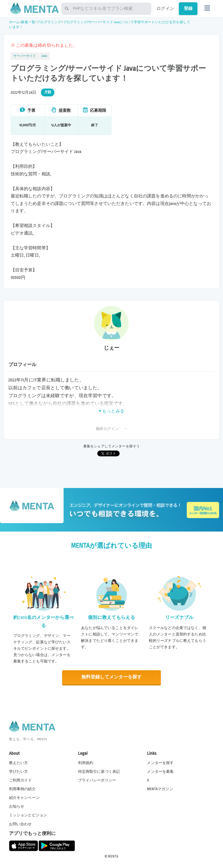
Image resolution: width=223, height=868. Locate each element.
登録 (188, 8)
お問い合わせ (20, 824)
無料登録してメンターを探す (111, 677)
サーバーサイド (25, 56)
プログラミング (49, 22)
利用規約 (86, 763)
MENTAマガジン (160, 789)
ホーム (14, 22)
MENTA (113, 856)
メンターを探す (160, 763)
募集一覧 (28, 22)
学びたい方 (19, 771)
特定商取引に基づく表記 (99, 771)
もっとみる (111, 411)
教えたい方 (19, 763)
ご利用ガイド (20, 780)
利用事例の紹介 (22, 789)
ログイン (165, 8)
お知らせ (17, 806)
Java (45, 56)
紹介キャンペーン (24, 797)
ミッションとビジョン (28, 815)
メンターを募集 (160, 771)
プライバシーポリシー (97, 780)
